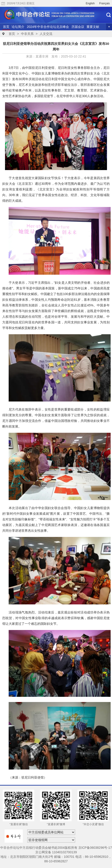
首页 (6, 27)
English (90, 3)
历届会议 (78, 27)
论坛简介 (18, 27)
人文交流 (46, 34)
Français (104, 3)
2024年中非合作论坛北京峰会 (48, 27)
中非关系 (27, 34)
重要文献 (93, 27)
